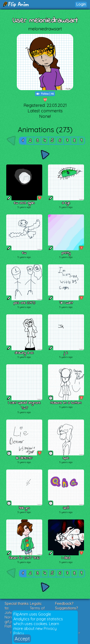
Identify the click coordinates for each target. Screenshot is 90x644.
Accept (22, 639)
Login (81, 4)
